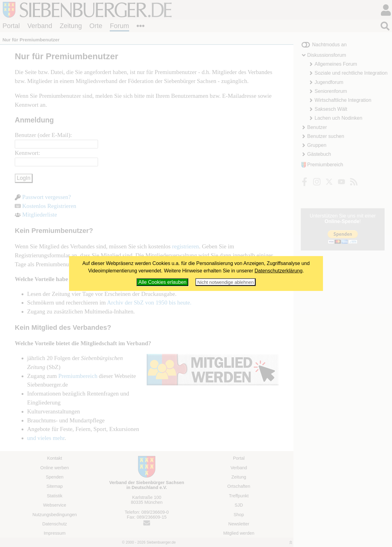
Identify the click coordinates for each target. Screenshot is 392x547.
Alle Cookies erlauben (162, 282)
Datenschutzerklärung (279, 271)
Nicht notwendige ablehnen (225, 282)
